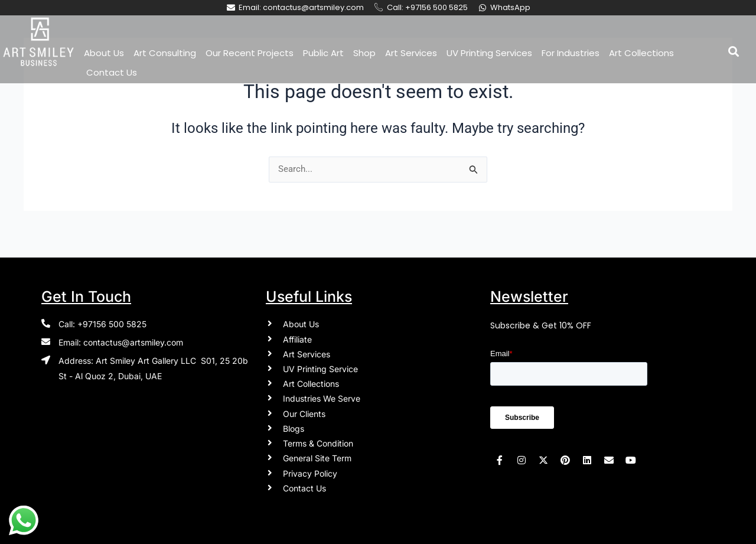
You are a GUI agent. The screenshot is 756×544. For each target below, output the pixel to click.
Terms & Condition (318, 440)
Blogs (294, 425)
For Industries (571, 53)
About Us (104, 53)
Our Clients (304, 410)
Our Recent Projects (250, 53)
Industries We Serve (322, 394)
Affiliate (297, 332)
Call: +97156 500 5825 (102, 316)
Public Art (323, 53)
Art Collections (641, 53)
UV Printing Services (489, 53)
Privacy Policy (310, 472)
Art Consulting (165, 53)
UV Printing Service (320, 362)
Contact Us (112, 72)
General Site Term (317, 456)
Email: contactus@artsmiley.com (121, 335)
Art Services (411, 53)
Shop (364, 53)
